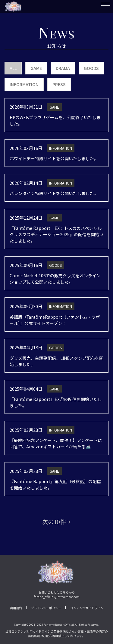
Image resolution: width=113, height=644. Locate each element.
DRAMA (63, 68)
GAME (36, 68)
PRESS (59, 84)
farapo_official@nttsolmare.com (57, 597)
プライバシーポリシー (46, 608)
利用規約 (16, 608)
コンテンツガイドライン (87, 608)
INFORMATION (24, 84)
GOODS (91, 68)
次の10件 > (56, 522)
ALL (13, 68)
